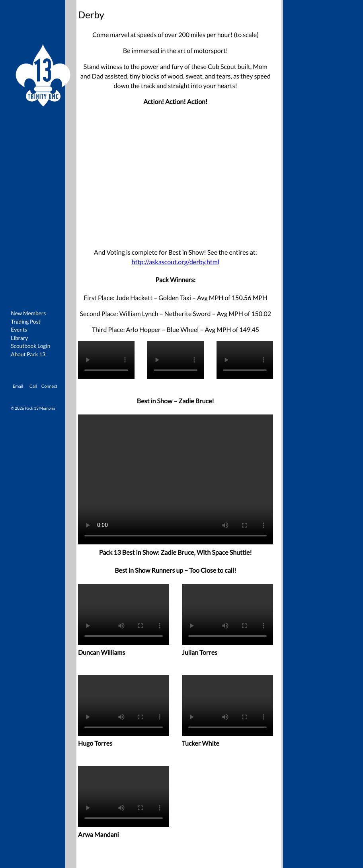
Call (33, 386)
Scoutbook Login (30, 346)
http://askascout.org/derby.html (176, 262)
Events (19, 329)
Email (18, 386)
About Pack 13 (28, 354)
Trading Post (25, 321)
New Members (28, 313)
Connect (50, 386)
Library (19, 338)
